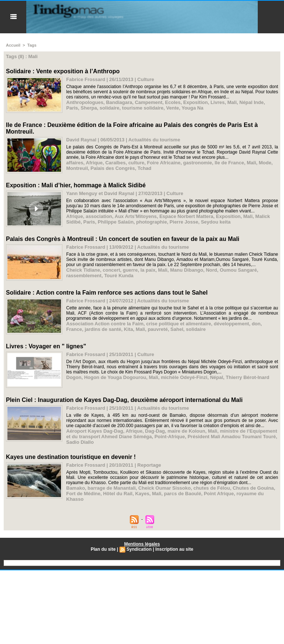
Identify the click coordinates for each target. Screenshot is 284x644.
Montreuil (77, 168)
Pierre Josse (184, 222)
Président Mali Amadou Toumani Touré (232, 437)
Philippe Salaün (116, 222)
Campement (149, 102)
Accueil (13, 45)
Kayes (142, 494)
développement (231, 324)
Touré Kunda (119, 276)
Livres (217, 102)
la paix (148, 270)
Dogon (74, 377)
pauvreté (158, 329)
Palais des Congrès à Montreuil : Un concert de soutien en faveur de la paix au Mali (123, 239)
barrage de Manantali (112, 488)
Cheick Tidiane (83, 270)
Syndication (139, 549)
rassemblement (84, 276)
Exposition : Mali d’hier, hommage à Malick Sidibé (76, 185)
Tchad (144, 168)
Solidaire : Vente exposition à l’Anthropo (63, 71)
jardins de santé (103, 329)
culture (136, 163)
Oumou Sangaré (238, 270)
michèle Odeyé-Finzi (184, 377)
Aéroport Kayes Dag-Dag (95, 431)
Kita (129, 329)
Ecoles (173, 102)
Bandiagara (119, 102)
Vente (173, 108)
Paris (72, 108)
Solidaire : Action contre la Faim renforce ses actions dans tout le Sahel (107, 293)
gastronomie (197, 163)
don (256, 324)
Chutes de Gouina (253, 488)
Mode (265, 163)
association (99, 216)
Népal (217, 377)
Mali (232, 102)
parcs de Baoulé (182, 494)
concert (111, 270)
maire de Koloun (186, 431)
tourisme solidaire (143, 108)
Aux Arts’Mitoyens (136, 216)
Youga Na (192, 108)
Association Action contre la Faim (105, 324)
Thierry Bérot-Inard (248, 377)
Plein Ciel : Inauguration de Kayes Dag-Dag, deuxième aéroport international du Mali (124, 400)
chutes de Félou (212, 488)
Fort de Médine (83, 494)
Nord (212, 270)
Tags (32, 45)
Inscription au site (174, 549)
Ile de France (229, 163)
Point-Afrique (170, 437)
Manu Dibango (187, 270)
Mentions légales (142, 544)
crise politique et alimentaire (179, 324)
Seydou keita (216, 222)
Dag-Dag (155, 431)
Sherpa (89, 108)
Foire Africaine (164, 163)
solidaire (109, 108)
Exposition (195, 102)
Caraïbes (116, 163)
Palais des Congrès (113, 168)
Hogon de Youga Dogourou (115, 377)
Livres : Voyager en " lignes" (46, 346)
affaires (75, 163)
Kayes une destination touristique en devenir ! (71, 457)
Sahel (177, 329)
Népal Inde (251, 102)
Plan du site (103, 549)
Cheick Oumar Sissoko (165, 488)
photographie (151, 222)
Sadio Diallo (80, 442)
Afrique (94, 163)
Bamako (76, 488)
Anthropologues (85, 102)
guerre (130, 270)
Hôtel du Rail (118, 494)
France (74, 329)
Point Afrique (219, 494)
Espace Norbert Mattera (186, 216)
